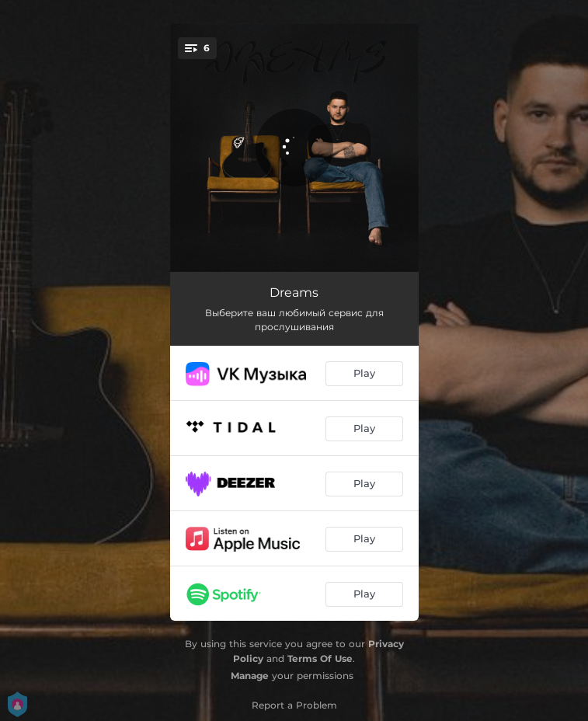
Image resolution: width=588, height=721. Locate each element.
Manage (250, 676)
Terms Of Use (320, 658)
